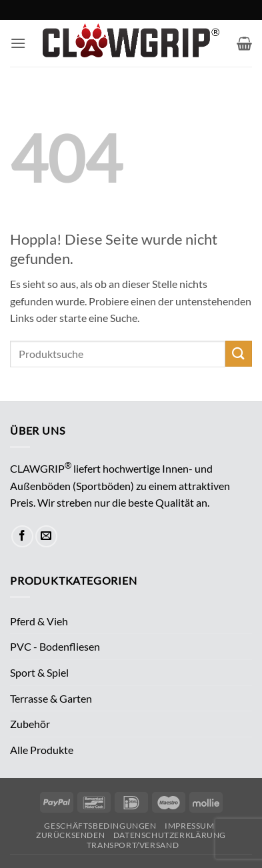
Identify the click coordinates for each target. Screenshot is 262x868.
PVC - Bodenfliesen (55, 646)
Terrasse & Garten (51, 698)
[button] (18, 43)
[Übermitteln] (239, 354)
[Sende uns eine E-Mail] (46, 536)
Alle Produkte (42, 750)
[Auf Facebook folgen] (22, 536)
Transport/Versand (133, 845)
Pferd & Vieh (39, 621)
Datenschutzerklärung (170, 835)
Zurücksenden (70, 835)
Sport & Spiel (39, 672)
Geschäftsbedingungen (100, 826)
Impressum (190, 826)
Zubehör (30, 724)
